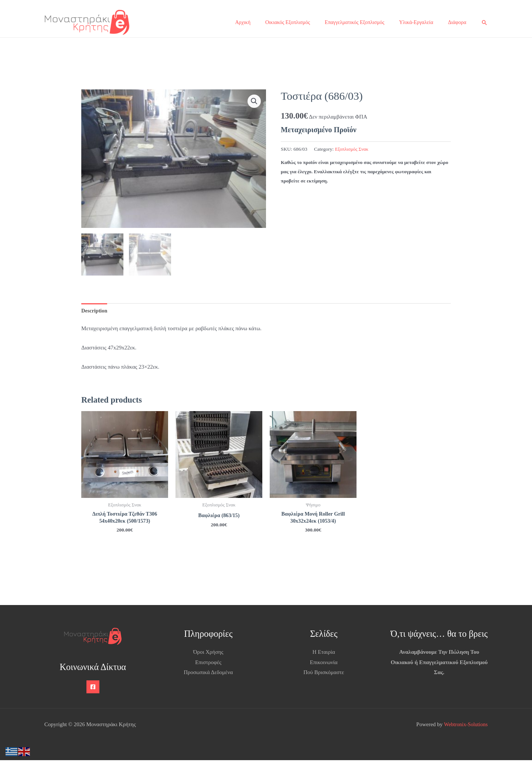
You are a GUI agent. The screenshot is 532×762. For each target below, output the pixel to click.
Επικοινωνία (324, 664)
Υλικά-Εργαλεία (416, 22)
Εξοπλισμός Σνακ (353, 149)
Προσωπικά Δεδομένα (208, 674)
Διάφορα (457, 22)
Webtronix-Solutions (465, 726)
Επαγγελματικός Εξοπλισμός (354, 22)
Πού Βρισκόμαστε (324, 674)
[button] (484, 23)
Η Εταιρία (324, 654)
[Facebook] (93, 689)
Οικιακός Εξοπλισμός (288, 22)
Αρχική (243, 22)
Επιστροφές (208, 664)
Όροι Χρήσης (208, 654)
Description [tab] (95, 311)
